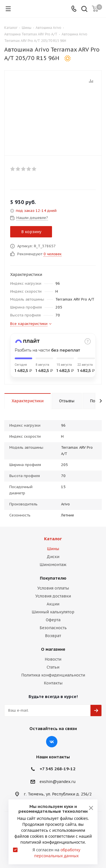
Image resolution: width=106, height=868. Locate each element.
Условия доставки (53, 596)
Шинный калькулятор (53, 612)
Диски (53, 557)
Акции (53, 604)
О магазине (53, 649)
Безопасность (53, 628)
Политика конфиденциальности (53, 675)
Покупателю (53, 578)
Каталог (53, 539)
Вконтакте (52, 742)
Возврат (53, 636)
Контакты (53, 683)
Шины (53, 549)
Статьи (53, 667)
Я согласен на (56, 853)
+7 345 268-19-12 (58, 769)
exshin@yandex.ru (58, 782)
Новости (53, 659)
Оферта (53, 620)
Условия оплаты (53, 588)
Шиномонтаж (53, 565)
